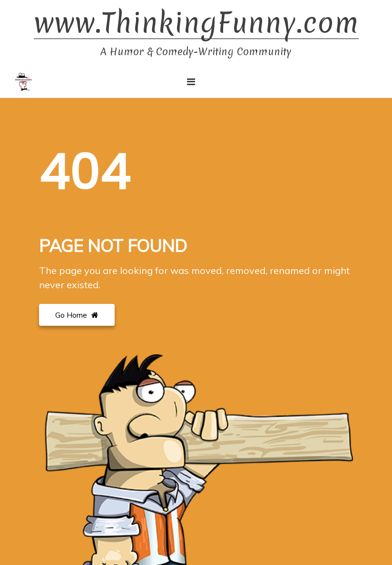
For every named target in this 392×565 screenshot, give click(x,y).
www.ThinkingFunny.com (196, 23)
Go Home (77, 315)
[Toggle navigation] (191, 82)
